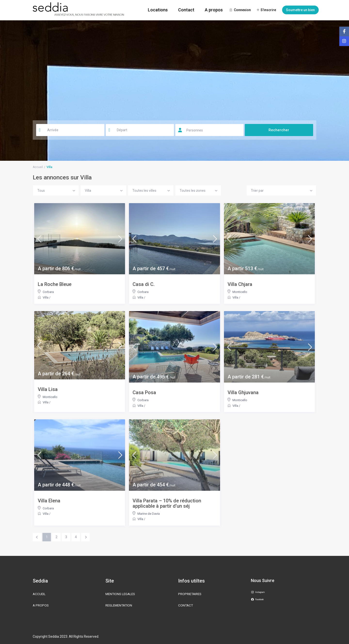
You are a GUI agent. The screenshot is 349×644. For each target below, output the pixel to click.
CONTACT (186, 605)
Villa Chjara (240, 284)
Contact (186, 10)
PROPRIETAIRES (191, 594)
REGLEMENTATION (120, 605)
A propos (214, 10)
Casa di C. (144, 284)
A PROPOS (41, 605)
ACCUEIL (39, 594)
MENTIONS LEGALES (121, 594)
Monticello (240, 292)
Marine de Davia (149, 514)
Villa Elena (49, 501)
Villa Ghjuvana (243, 392)
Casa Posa (144, 392)
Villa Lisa (48, 389)
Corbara (48, 292)
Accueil (38, 167)
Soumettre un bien (300, 10)
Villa (46, 297)
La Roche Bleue (55, 284)
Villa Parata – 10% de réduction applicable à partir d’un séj (167, 503)
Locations (158, 10)
